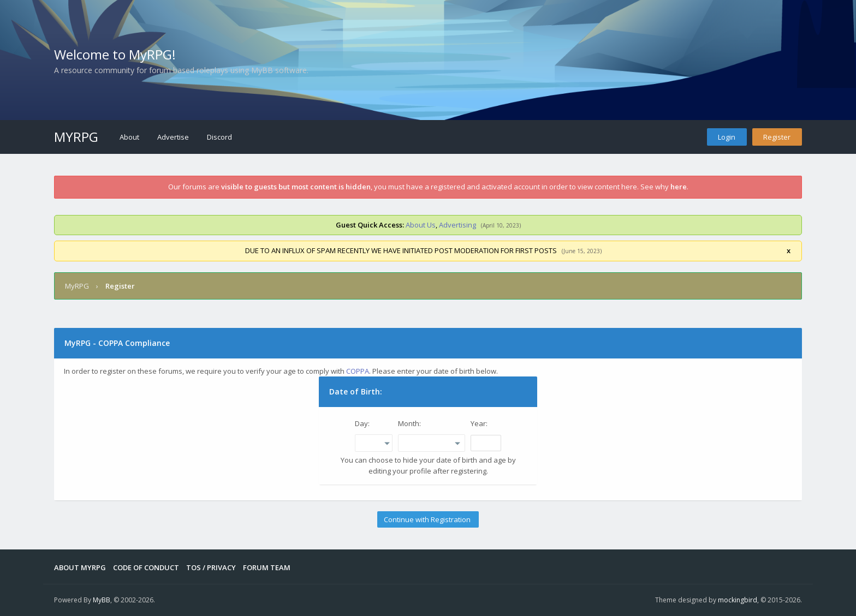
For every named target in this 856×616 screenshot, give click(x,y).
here (679, 187)
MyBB (102, 600)
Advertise (173, 137)
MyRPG (76, 137)
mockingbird (738, 600)
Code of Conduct (146, 567)
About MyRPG (80, 567)
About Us (421, 225)
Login (727, 137)
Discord (219, 137)
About (129, 137)
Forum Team (267, 567)
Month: (409, 423)
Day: (362, 423)
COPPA (358, 371)
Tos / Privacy (211, 567)
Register (777, 137)
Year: (479, 423)
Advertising (457, 225)
